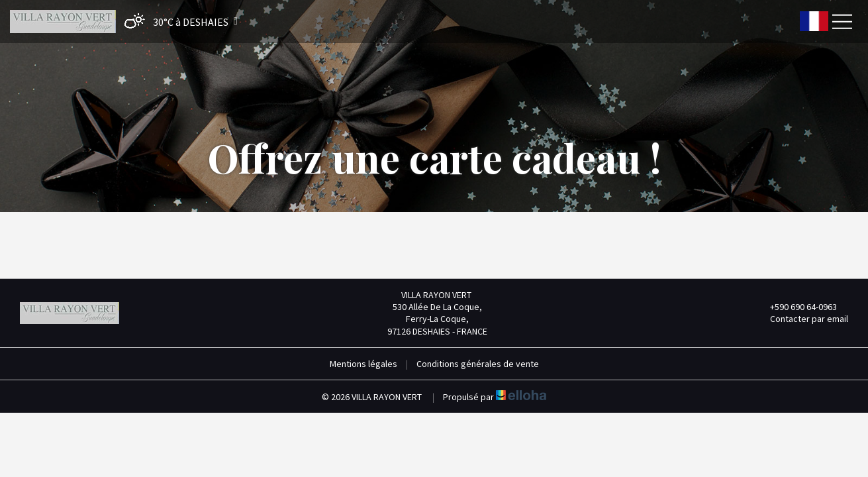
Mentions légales (363, 364)
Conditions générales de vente (478, 364)
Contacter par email (801, 319)
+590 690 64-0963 (796, 307)
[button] (178, 22)
